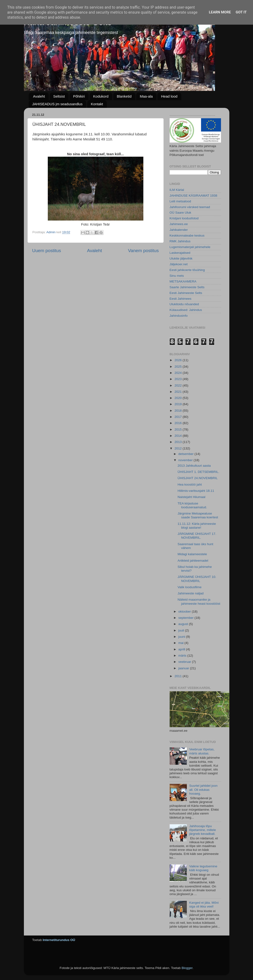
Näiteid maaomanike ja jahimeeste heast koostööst (199, 601)
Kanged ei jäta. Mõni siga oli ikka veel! (204, 905)
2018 (178, 411)
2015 (178, 429)
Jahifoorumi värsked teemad (190, 207)
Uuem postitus (47, 251)
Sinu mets (177, 276)
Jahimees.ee (179, 224)
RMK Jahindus (180, 241)
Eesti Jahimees (181, 299)
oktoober (185, 612)
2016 (178, 423)
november (186, 460)
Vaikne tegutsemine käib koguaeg (203, 868)
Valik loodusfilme (189, 587)
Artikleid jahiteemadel (193, 561)
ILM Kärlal (177, 190)
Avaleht (39, 96)
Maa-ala (146, 96)
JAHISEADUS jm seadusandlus (57, 104)
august (184, 624)
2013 (178, 442)
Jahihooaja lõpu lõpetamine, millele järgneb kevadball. (203, 830)
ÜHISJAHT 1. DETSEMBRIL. (198, 472)
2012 (178, 448)
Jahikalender (179, 230)
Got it (241, 12)
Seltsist (59, 96)
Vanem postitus (143, 251)
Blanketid (124, 96)
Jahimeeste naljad (191, 593)
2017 (178, 417)
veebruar (185, 662)
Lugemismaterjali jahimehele (190, 247)
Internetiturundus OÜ (59, 940)
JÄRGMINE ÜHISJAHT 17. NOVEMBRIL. (197, 536)
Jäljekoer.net (179, 264)
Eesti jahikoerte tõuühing (187, 270)
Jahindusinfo (179, 316)
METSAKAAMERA (183, 281)
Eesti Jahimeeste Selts (186, 293)
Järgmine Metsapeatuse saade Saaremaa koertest (198, 515)
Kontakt (97, 104)
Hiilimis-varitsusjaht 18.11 (196, 491)
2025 (178, 367)
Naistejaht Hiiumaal (191, 497)
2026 (178, 360)
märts (183, 656)
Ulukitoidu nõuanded (184, 304)
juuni (182, 637)
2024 (178, 373)
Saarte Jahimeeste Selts (187, 287)
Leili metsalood (180, 201)
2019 (178, 404)
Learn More (220, 12)
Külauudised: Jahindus (186, 310)
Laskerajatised (180, 253)
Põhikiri (79, 96)
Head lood (169, 96)
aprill (182, 649)
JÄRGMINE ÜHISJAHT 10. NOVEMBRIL (197, 579)
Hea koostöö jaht (190, 484)
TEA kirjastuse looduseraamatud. (192, 505)
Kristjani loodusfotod (184, 218)
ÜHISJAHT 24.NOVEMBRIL (198, 478)
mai (182, 643)
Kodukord (101, 96)
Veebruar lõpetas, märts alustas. (202, 751)
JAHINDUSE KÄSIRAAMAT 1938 (194, 196)
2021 (178, 392)
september (187, 618)
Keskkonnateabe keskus (187, 235)
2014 (178, 436)
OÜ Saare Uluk (180, 213)
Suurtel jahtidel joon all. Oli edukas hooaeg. (203, 789)
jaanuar (184, 668)
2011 (178, 676)
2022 (178, 385)
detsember (187, 454)
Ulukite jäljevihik (181, 258)
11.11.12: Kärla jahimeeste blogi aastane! (197, 526)
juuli (182, 630)
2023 (178, 379)
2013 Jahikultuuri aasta (194, 466)
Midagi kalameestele (192, 554)
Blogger (187, 968)
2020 (178, 398)
